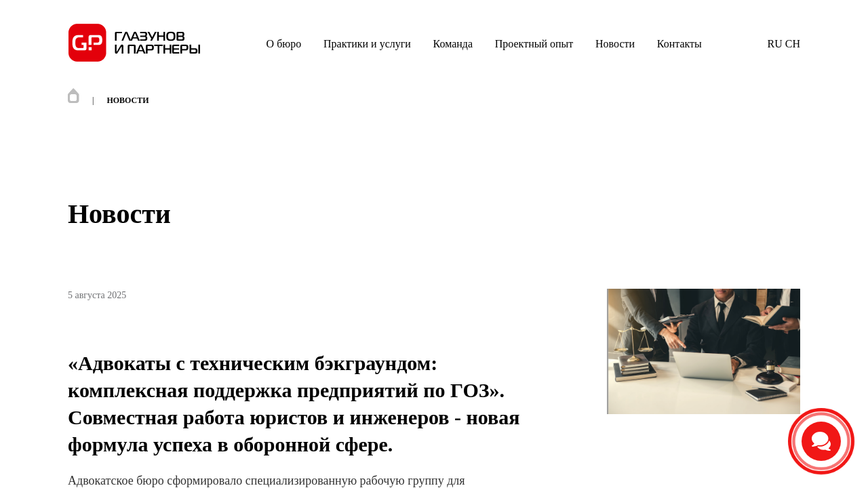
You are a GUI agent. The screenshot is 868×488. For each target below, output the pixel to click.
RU (775, 44)
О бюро (284, 44)
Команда (453, 44)
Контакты (679, 44)
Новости (615, 44)
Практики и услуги (367, 44)
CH (791, 44)
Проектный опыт (534, 44)
